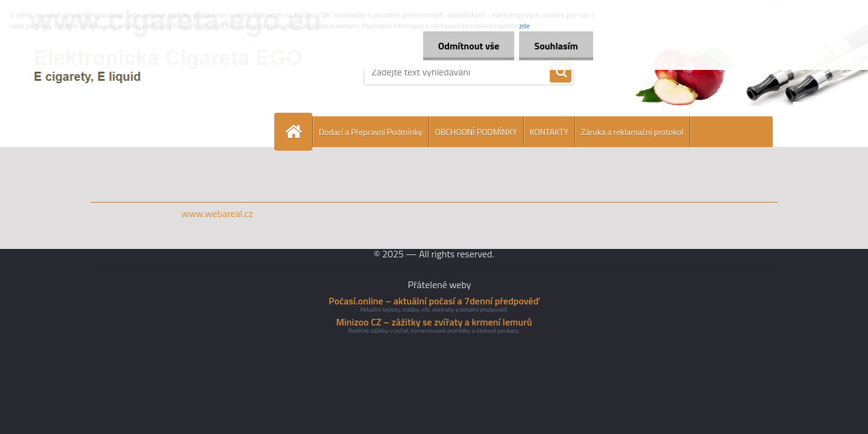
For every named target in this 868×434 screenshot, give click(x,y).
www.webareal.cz (217, 213)
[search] (561, 72)
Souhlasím (556, 46)
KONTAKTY (549, 132)
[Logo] (173, 72)
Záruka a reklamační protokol (632, 132)
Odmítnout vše (469, 46)
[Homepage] (298, 132)
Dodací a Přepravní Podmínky (371, 132)
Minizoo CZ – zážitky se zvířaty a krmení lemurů (434, 322)
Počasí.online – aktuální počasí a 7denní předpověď (434, 301)
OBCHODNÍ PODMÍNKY (476, 132)
